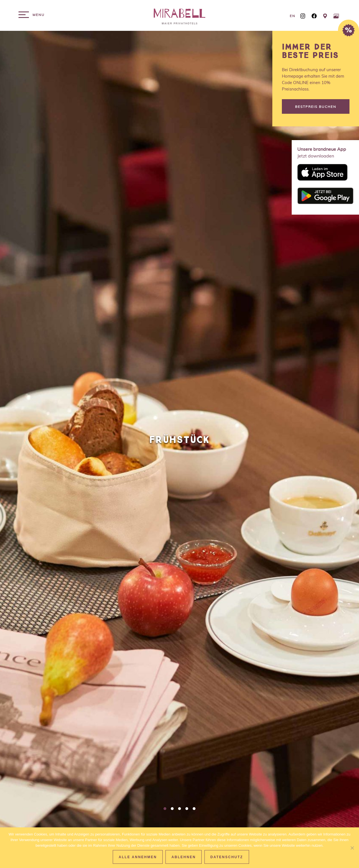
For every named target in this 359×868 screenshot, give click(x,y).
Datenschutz (227, 857)
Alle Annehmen (138, 857)
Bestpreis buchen (316, 107)
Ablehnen (184, 857)
